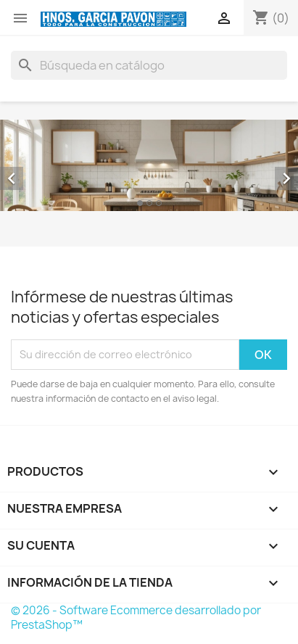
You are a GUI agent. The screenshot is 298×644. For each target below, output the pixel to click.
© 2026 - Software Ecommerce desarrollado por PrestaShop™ (136, 618)
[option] (149, 165)
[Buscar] (149, 65)
